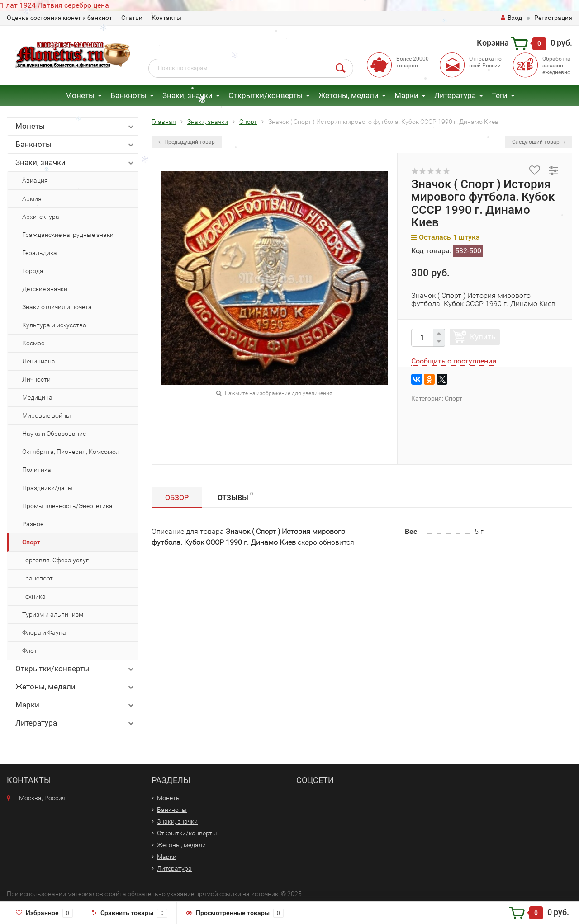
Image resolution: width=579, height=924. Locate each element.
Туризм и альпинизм (53, 614)
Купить (483, 337)
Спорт (31, 542)
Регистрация (553, 18)
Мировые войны (47, 415)
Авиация (35, 180)
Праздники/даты (47, 488)
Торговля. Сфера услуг (55, 560)
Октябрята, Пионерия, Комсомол (71, 452)
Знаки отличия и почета (57, 307)
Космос (33, 343)
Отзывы (235, 496)
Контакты (166, 18)
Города (33, 271)
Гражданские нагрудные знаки (68, 235)
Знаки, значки (187, 95)
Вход (511, 18)
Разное (33, 524)
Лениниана (39, 361)
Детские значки (45, 289)
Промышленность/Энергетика (67, 506)
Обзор (177, 497)
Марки (406, 95)
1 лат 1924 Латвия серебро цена (55, 5)
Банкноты (128, 95)
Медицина (37, 397)
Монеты (80, 95)
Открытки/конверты (266, 95)
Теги (500, 95)
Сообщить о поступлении (454, 361)
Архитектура (41, 217)
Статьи (132, 18)
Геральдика (40, 253)
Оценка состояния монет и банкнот (59, 18)
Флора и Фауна (44, 632)
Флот (30, 651)
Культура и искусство (54, 325)
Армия (32, 198)
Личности (36, 379)
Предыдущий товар (187, 142)
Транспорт (38, 578)
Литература (455, 95)
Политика (37, 470)
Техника (34, 596)
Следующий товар (539, 142)
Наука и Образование (54, 434)
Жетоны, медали (349, 95)
